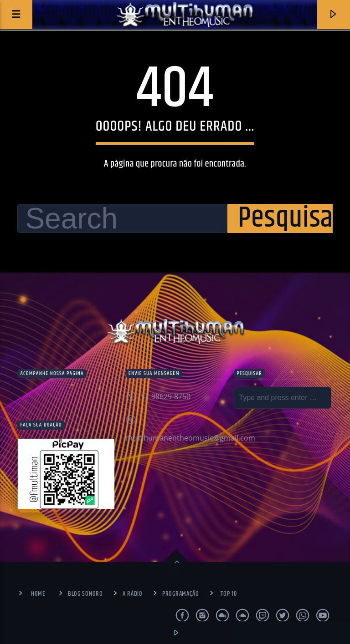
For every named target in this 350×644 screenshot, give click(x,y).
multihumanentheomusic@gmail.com (190, 438)
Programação (181, 594)
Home (38, 594)
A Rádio (133, 594)
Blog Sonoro (85, 594)
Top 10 (229, 594)
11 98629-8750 (166, 396)
